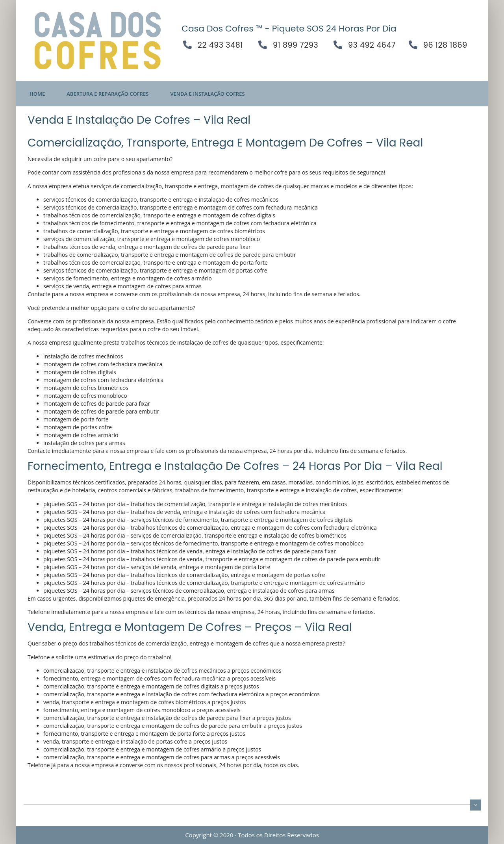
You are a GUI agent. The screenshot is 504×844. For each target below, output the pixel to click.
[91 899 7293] (263, 45)
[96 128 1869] (413, 45)
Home (37, 94)
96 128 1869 (445, 45)
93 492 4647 (372, 45)
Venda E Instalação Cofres (207, 94)
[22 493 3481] (187, 45)
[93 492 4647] (338, 45)
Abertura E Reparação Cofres (107, 94)
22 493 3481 (220, 45)
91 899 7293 (296, 45)
